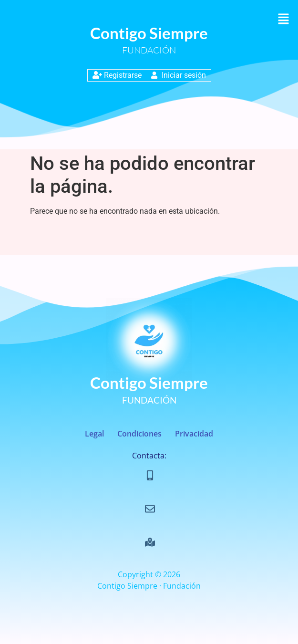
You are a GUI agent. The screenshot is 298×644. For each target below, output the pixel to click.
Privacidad (194, 434)
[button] (284, 20)
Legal (94, 434)
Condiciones (139, 434)
